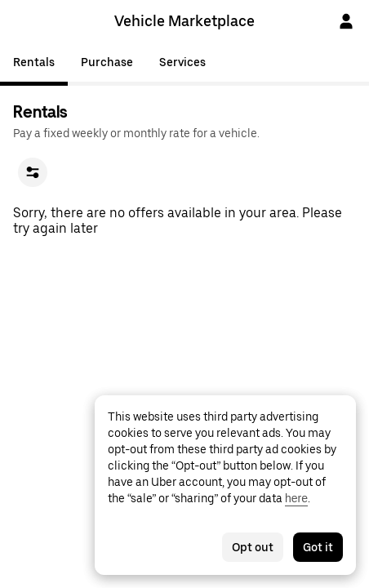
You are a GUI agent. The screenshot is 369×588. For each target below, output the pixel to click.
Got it (318, 547)
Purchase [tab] (107, 62)
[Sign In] (346, 21)
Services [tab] (182, 62)
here (296, 498)
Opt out (253, 547)
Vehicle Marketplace (184, 21)
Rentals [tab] (34, 62)
